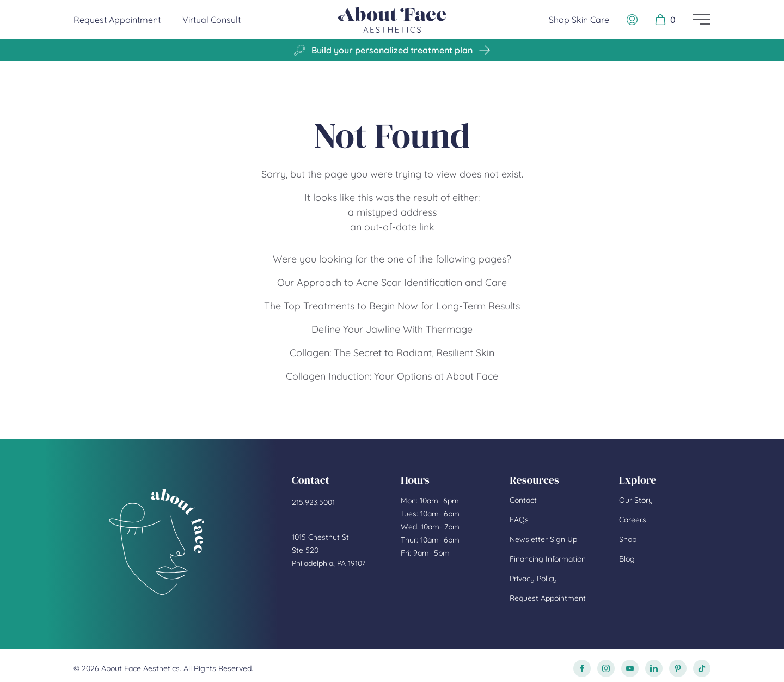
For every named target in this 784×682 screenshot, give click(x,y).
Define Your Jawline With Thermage (392, 329)
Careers (633, 520)
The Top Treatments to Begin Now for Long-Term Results (392, 306)
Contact (523, 500)
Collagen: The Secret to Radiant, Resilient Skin (392, 353)
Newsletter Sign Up (543, 539)
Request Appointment (117, 19)
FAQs (519, 520)
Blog (627, 559)
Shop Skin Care (579, 20)
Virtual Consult (212, 20)
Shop (628, 539)
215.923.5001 (313, 502)
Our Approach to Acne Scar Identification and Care (392, 282)
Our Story (636, 500)
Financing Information (548, 559)
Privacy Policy (533, 579)
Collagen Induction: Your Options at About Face (392, 376)
